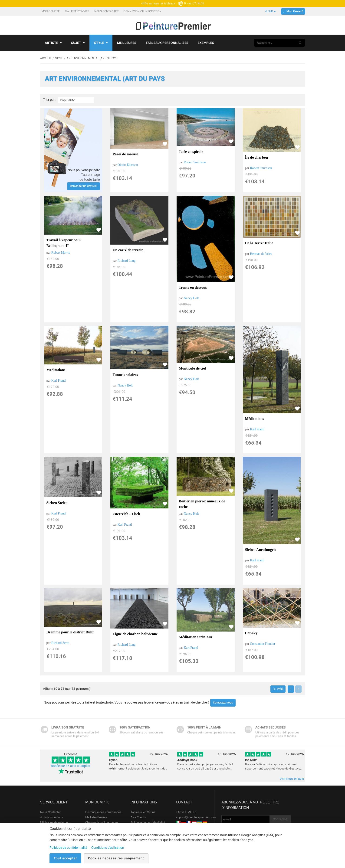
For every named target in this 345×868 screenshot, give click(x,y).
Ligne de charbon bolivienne (135, 634)
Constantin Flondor (263, 644)
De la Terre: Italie (259, 243)
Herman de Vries (261, 254)
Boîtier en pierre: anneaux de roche (202, 504)
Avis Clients (138, 817)
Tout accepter (65, 858)
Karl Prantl (59, 381)
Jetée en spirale (191, 152)
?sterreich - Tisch (126, 514)
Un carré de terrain (128, 250)
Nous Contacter (107, 11)
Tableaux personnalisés (167, 43)
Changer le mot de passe (102, 822)
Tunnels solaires (125, 375)
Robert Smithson (195, 162)
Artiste (53, 43)
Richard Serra (60, 643)
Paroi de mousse (126, 154)
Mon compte (51, 11)
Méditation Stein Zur (196, 637)
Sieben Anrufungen (260, 550)
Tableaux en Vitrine (143, 812)
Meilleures (127, 43)
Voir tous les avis (292, 779)
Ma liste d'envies (77, 11)
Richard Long (126, 261)
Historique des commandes (103, 812)
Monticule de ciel (192, 368)
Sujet (78, 43)
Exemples (206, 43)
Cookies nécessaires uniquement (116, 858)
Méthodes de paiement (55, 822)
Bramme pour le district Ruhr (70, 632)
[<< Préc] (278, 689)
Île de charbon (257, 157)
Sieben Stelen (57, 503)
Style (101, 43)
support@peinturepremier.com (196, 817)
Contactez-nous (223, 703)
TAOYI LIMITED (186, 812)
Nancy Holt (191, 298)
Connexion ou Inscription (143, 11)
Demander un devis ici (84, 186)
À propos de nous (52, 817)
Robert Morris (61, 253)
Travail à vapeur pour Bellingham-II (64, 243)
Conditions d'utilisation (108, 848)
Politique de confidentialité (148, 822)
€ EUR (271, 11)
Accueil (46, 58)
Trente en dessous (193, 287)
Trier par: (49, 100)
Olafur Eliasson (128, 165)
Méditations (56, 370)
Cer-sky (251, 633)
